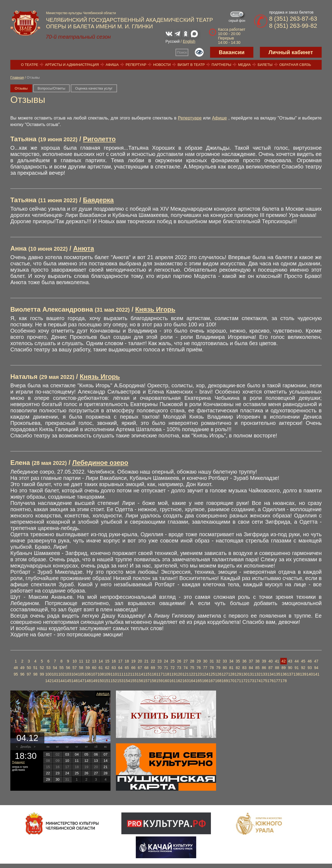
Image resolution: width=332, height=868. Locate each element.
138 (296, 674)
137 (290, 674)
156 (140, 681)
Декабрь (26, 747)
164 (192, 681)
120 (179, 674)
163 (185, 681)
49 (22, 668)
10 (75, 661)
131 (251, 674)
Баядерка (98, 200)
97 (29, 674)
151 (107, 681)
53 (48, 668)
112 (127, 674)
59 (88, 668)
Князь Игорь (155, 309)
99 (42, 674)
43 (290, 661)
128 (231, 674)
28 (192, 661)
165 (199, 681)
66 (133, 668)
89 (284, 668)
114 (140, 674)
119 (172, 674)
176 (270, 681)
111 (120, 674)
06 (96, 754)
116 (153, 674)
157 (146, 681)
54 (55, 668)
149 (94, 681)
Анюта (84, 248)
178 (283, 681)
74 (186, 668)
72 (173, 668)
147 (81, 681)
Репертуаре (190, 118)
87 (270, 668)
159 (159, 681)
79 (218, 668)
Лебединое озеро (100, 463)
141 (316, 674)
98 (35, 674)
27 (186, 661)
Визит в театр (191, 65)
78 (212, 668)
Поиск (182, 52)
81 (231, 668)
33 (225, 661)
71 (166, 668)
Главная (17, 77)
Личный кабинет (291, 52)
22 (153, 661)
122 (192, 674)
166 (205, 681)
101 (55, 674)
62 (107, 668)
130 (244, 674)
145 (68, 681)
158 (153, 681)
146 (74, 681)
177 (277, 681)
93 (310, 668)
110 (114, 674)
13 (94, 661)
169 (225, 681)
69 (153, 668)
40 (270, 661)
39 (264, 661)
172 (244, 681)
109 (107, 674)
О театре (30, 65)
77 (205, 668)
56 (68, 668)
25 (173, 661)
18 (127, 661)
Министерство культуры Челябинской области (81, 13)
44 (297, 661)
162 (179, 681)
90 (290, 668)
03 (67, 754)
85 (257, 668)
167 (212, 681)
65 (127, 668)
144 (61, 681)
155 (133, 681)
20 (140, 661)
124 (205, 674)
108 (101, 674)
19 (133, 661)
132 (257, 674)
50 (29, 668)
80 (225, 668)
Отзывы (21, 88)
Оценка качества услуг (94, 88)
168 (218, 681)
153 (120, 681)
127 (225, 674)
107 (94, 674)
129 (238, 674)
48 (16, 668)
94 (316, 668)
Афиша (112, 65)
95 (16, 674)
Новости (162, 65)
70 (159, 668)
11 (81, 661)
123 (199, 674)
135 (277, 674)
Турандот (18, 762)
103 (68, 674)
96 (22, 674)
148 (87, 681)
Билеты (265, 65)
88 (277, 668)
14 (101, 661)
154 (127, 681)
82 (238, 668)
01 (48, 754)
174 (257, 681)
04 (77, 754)
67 (140, 668)
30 (205, 661)
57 (75, 668)
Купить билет (166, 716)
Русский (173, 41)
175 (264, 681)
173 (251, 681)
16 (114, 661)
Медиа (244, 65)
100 (48, 674)
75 (192, 668)
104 (74, 674)
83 (244, 668)
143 (55, 681)
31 (212, 661)
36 (244, 661)
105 (81, 674)
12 (88, 661)
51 (35, 668)
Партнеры (222, 65)
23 (159, 661)
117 (159, 674)
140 (310, 674)
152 (114, 681)
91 (297, 668)
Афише (219, 118)
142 (48, 681)
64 (120, 668)
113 (133, 674)
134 (270, 674)
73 (179, 668)
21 (146, 661)
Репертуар (136, 65)
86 (264, 668)
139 (303, 674)
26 (179, 661)
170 (231, 681)
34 (231, 661)
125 (212, 674)
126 (218, 674)
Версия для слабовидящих (199, 52)
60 (94, 668)
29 (199, 661)
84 (251, 668)
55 (62, 668)
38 (257, 661)
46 (310, 661)
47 (316, 661)
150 (101, 681)
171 (238, 681)
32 (218, 661)
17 (120, 661)
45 (303, 661)
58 (81, 668)
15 (107, 661)
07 (106, 754)
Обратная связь (295, 65)
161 (172, 681)
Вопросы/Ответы (51, 88)
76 (199, 668)
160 (166, 681)
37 (251, 661)
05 (86, 754)
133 (264, 674)
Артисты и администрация (72, 65)
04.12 (27, 738)
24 (166, 661)
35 (238, 661)
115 (146, 674)
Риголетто (99, 139)
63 (114, 668)
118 (166, 674)
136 (283, 674)
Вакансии (232, 52)
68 (146, 668)
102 (61, 674)
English (189, 41)
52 (42, 668)
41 (277, 661)
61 (101, 668)
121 (185, 674)
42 (284, 661)
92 (303, 668)
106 (87, 674)
